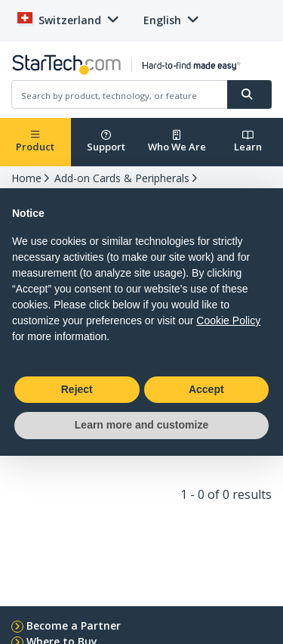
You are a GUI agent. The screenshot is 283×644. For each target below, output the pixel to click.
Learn (248, 142)
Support (106, 142)
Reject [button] (77, 389)
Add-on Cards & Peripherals (122, 178)
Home (26, 178)
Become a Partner (74, 625)
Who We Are (177, 142)
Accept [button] (206, 389)
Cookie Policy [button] (228, 320)
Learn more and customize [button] (141, 425)
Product (35, 142)
